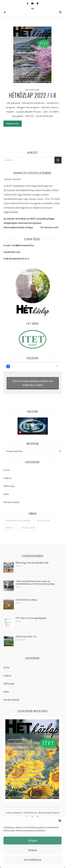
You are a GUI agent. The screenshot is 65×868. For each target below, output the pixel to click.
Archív (7, 470)
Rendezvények (11, 502)
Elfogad (32, 841)
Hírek (6, 494)
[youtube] (33, 3)
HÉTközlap (33, 90)
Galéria (7, 478)
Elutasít (32, 850)
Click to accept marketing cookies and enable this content (32, 383)
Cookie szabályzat (14, 813)
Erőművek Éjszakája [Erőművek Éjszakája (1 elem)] (18, 521)
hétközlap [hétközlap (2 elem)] (44, 521)
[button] (60, 821)
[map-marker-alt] (38, 3)
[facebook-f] (28, 3)
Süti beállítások (33, 860)
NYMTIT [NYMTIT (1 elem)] (10, 528)
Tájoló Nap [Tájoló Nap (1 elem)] (28, 528)
